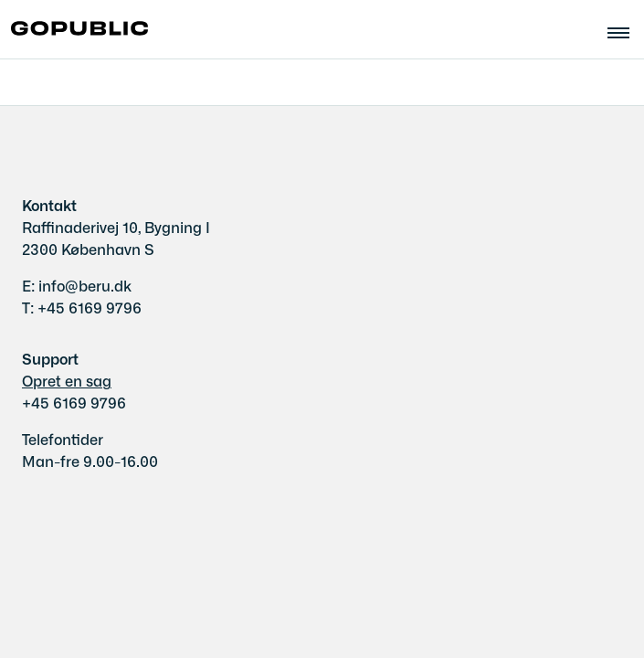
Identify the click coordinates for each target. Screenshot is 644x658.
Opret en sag (67, 380)
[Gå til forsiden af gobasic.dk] (74, 29)
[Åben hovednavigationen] (626, 30)
